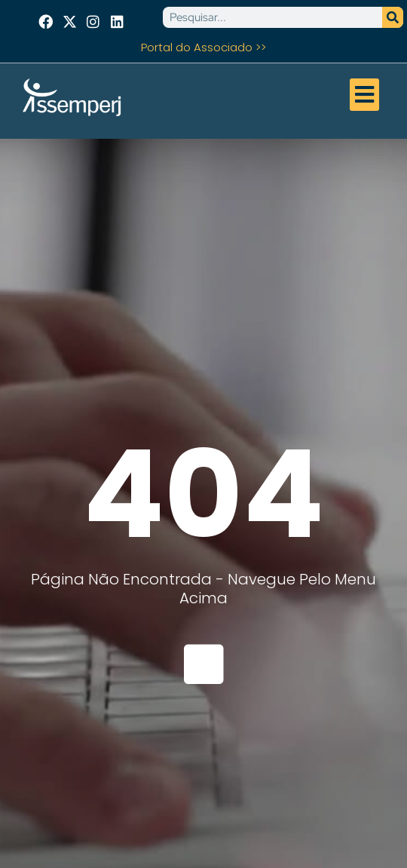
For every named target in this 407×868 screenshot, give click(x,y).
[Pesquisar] (393, 17)
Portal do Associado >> (203, 47)
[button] (365, 95)
